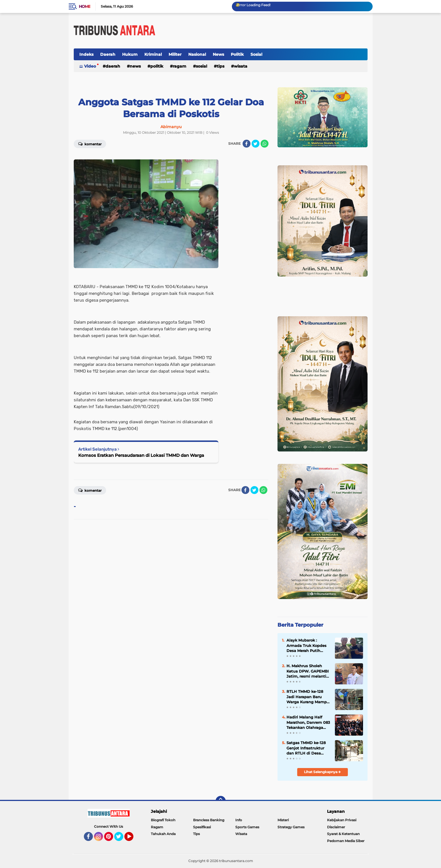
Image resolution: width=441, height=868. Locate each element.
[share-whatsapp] (265, 144)
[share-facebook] (247, 144)
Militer (175, 54)
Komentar (90, 144)
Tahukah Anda (163, 834)
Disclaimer (336, 827)
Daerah (108, 54)
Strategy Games (291, 827)
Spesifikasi (202, 827)
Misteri (283, 820)
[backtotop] (221, 801)
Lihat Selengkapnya (322, 772)
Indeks (86, 54)
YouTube (133, 839)
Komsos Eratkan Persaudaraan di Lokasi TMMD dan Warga (141, 455)
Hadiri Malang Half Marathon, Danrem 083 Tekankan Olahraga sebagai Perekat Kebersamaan (308, 722)
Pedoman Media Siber (346, 841)
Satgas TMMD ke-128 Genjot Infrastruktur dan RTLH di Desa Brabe (306, 748)
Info (239, 820)
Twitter (121, 839)
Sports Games (247, 827)
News (218, 54)
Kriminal (153, 54)
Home (85, 6)
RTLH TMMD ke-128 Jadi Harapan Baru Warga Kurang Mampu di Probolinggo (308, 697)
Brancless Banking (209, 820)
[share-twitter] (256, 144)
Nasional (197, 54)
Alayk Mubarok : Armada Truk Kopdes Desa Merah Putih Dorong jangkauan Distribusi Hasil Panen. (308, 646)
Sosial (256, 54)
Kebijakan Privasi (342, 820)
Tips (220, 66)
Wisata (241, 66)
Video (90, 66)
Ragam (180, 66)
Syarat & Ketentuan (343, 834)
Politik (237, 54)
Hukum (130, 54)
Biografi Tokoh (163, 820)
